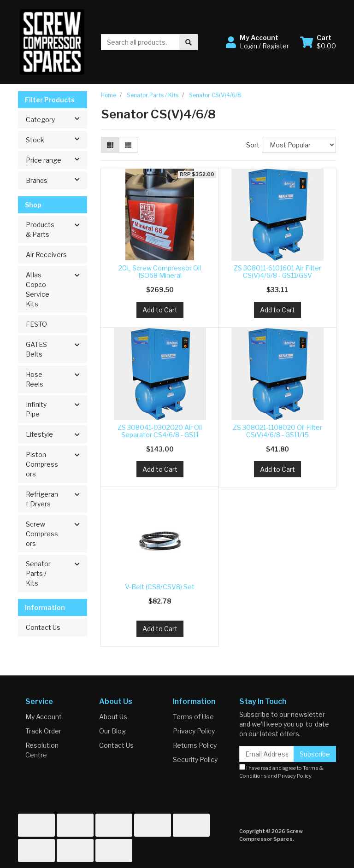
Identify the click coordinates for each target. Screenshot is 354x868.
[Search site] (189, 42)
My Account (44, 717)
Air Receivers (46, 255)
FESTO (36, 324)
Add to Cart (160, 310)
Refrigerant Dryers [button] (42, 499)
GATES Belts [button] (36, 349)
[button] (257, 42)
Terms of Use (193, 717)
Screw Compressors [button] (42, 534)
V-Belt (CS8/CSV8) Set (160, 587)
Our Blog (112, 731)
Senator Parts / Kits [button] (38, 573)
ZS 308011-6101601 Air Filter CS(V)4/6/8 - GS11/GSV (277, 272)
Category (56, 119)
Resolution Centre (42, 750)
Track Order (43, 731)
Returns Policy (195, 745)
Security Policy (195, 759)
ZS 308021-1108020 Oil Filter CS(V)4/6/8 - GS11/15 (277, 431)
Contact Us (43, 627)
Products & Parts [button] (40, 229)
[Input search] (140, 42)
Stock (56, 139)
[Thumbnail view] (110, 145)
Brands (56, 180)
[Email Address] (267, 754)
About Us (113, 717)
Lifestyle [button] (39, 434)
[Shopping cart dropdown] (318, 42)
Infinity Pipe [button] (36, 409)
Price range (56, 159)
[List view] (128, 145)
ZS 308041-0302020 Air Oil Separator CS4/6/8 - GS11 (160, 431)
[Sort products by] (299, 145)
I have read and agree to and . (281, 771)
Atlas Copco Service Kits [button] (38, 289)
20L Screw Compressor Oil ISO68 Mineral (160, 272)
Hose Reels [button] (35, 379)
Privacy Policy (194, 731)
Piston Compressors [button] (42, 464)
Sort (253, 145)
